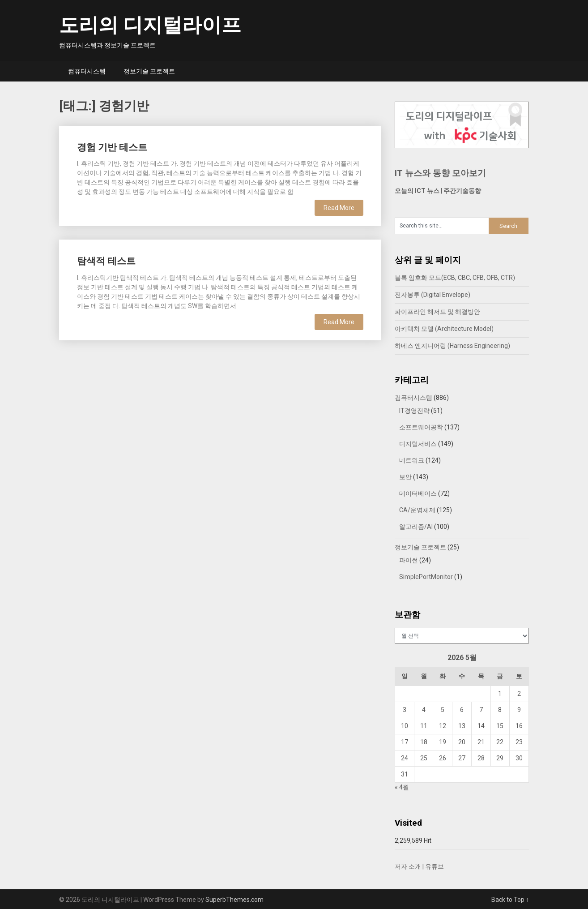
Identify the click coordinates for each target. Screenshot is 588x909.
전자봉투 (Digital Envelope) (432, 295)
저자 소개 (408, 866)
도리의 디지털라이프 (150, 25)
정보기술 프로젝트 (149, 71)
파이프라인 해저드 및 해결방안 (437, 312)
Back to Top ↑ (510, 900)
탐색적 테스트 (106, 261)
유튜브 (435, 866)
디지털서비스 (418, 444)
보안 (405, 477)
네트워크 (412, 460)
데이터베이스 (418, 493)
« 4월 (402, 787)
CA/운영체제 (417, 510)
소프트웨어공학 (421, 427)
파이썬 (409, 560)
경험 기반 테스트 (112, 147)
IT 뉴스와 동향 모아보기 (440, 173)
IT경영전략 (414, 411)
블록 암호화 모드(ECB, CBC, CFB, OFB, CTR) (455, 278)
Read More (339, 208)
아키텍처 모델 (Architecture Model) (444, 329)
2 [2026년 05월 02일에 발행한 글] (519, 694)
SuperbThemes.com (234, 900)
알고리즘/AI (416, 527)
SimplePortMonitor (426, 577)
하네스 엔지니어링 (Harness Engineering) (452, 346)
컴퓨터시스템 (87, 71)
